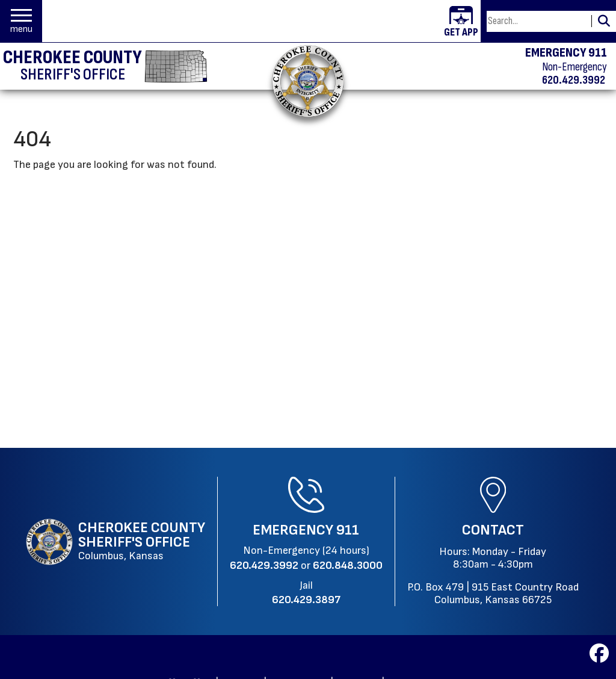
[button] (21, 21)
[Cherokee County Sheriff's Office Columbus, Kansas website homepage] (115, 542)
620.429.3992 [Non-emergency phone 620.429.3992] (574, 80)
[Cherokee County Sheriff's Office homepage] (105, 66)
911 (348, 530)
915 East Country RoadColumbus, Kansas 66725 (507, 594)
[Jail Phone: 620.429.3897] (306, 600)
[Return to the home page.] (308, 81)
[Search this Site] (537, 21)
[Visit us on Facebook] (599, 657)
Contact (493, 530)
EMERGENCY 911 (566, 53)
